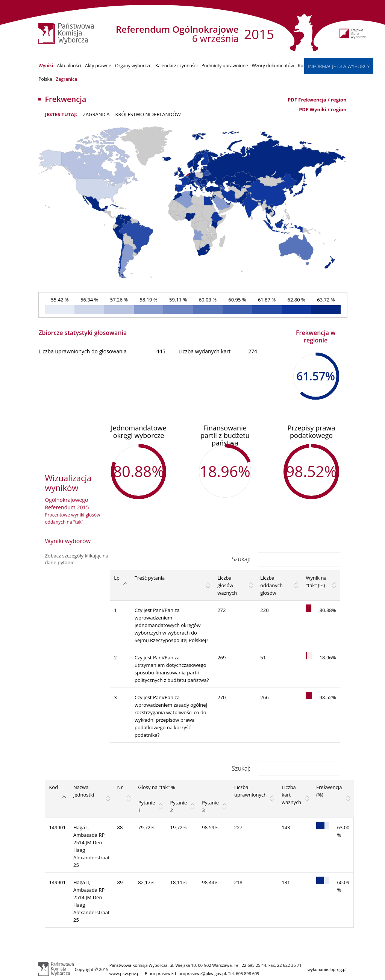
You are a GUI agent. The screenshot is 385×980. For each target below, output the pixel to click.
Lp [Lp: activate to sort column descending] (117, 578)
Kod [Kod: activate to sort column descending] (53, 787)
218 (238, 882)
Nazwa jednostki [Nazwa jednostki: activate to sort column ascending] (84, 791)
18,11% (178, 882)
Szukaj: (286, 559)
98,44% (210, 882)
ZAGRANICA (96, 114)
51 (263, 657)
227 (238, 827)
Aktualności (69, 66)
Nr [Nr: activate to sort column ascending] (120, 787)
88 (120, 827)
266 (264, 697)
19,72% (178, 827)
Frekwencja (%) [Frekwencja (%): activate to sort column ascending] (329, 791)
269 (221, 657)
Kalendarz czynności (177, 66)
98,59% (210, 827)
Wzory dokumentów (273, 66)
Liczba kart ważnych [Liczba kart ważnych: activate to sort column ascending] (291, 795)
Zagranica (67, 79)
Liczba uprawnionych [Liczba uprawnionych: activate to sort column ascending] (250, 791)
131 (286, 882)
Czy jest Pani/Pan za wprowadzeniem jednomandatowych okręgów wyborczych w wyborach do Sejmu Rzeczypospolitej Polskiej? (171, 625)
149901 (57, 827)
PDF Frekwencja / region (317, 100)
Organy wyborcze (133, 66)
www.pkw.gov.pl (125, 973)
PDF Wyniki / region (323, 109)
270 (221, 697)
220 (264, 610)
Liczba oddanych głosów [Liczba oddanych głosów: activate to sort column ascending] (271, 585)
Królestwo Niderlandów (148, 114)
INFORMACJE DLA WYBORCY (339, 66)
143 (286, 827)
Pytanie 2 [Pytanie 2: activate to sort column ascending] (178, 806)
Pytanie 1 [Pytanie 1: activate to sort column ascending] (147, 806)
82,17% (146, 882)
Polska (45, 79)
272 (221, 610)
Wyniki (46, 66)
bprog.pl (339, 969)
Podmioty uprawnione (225, 66)
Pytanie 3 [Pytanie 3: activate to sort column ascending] (210, 806)
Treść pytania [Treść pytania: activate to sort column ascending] (150, 578)
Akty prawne (98, 66)
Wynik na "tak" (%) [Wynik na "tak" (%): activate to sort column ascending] (316, 582)
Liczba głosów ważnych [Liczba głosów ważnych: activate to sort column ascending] (227, 585)
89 (120, 882)
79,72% (146, 827)
